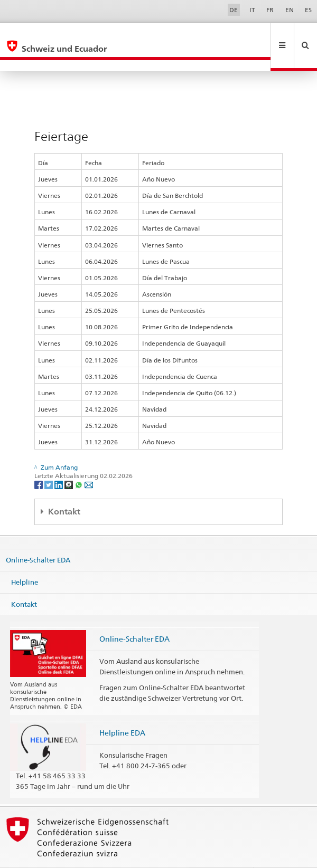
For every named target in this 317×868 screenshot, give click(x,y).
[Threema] (69, 461)
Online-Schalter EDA (38, 537)
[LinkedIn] (59, 461)
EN (290, 10)
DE (234, 10)
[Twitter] (49, 461)
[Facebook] (39, 461)
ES (308, 10)
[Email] (89, 461)
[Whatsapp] (80, 461)
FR (270, 10)
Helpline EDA (122, 710)
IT (252, 10)
